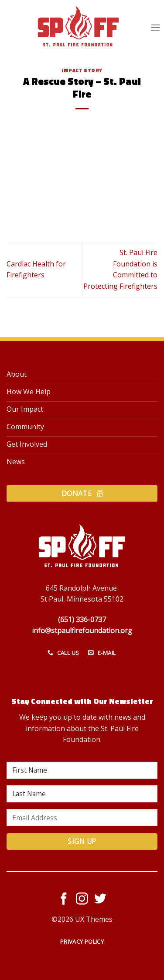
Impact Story (82, 70)
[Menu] (155, 27)
